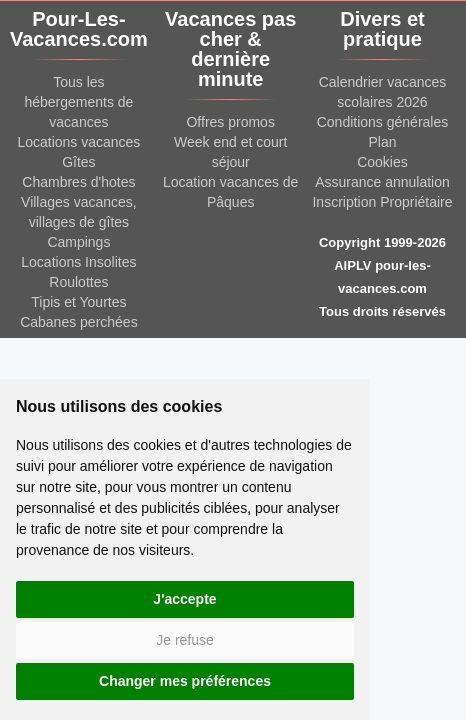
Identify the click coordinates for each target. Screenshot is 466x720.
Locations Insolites (78, 262)
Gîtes (78, 162)
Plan (382, 142)
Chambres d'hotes (78, 182)
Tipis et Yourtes (78, 302)
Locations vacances (78, 142)
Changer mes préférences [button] (185, 681)
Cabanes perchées (79, 322)
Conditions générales (383, 122)
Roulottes (78, 282)
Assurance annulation (382, 182)
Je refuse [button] (185, 640)
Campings (78, 242)
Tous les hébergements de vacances (78, 102)
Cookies (382, 162)
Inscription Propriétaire (382, 202)
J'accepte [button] (184, 599)
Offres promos (230, 122)
